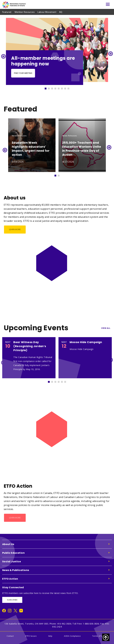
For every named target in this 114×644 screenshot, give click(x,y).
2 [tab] (50, 88)
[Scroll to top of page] (106, 637)
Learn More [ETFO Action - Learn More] (15, 518)
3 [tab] (53, 88)
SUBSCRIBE (12, 600)
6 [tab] (63, 88)
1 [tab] (47, 88)
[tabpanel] (57, 51)
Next (111, 54)
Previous (3, 56)
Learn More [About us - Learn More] (15, 229)
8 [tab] (70, 88)
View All (106, 328)
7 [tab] (66, 88)
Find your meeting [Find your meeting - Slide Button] (23, 73)
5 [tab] (60, 88)
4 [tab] (57, 88)
